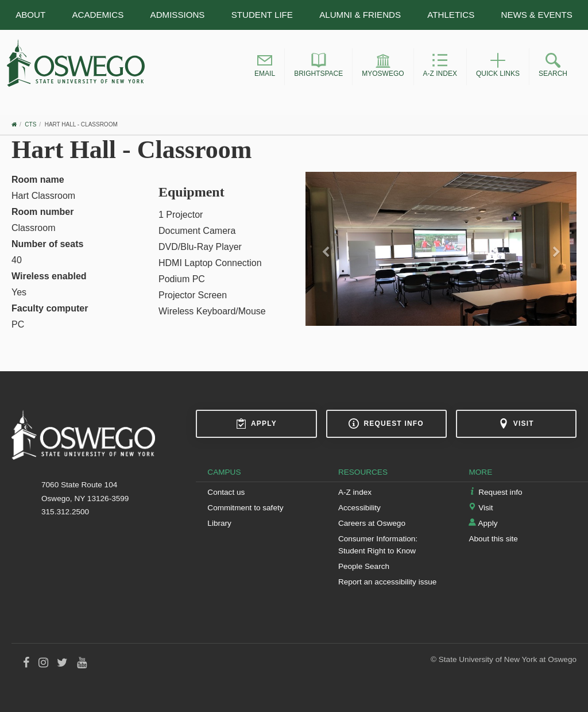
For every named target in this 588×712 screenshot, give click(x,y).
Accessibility (359, 508)
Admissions (178, 15)
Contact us (226, 492)
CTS (30, 124)
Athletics (451, 15)
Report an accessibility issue (388, 582)
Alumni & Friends (360, 15)
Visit (516, 424)
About (30, 15)
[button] (265, 67)
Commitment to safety (245, 508)
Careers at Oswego (372, 523)
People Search (364, 566)
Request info (386, 424)
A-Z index (355, 492)
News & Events (537, 15)
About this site (493, 539)
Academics (98, 15)
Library (219, 523)
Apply (256, 424)
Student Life (262, 15)
